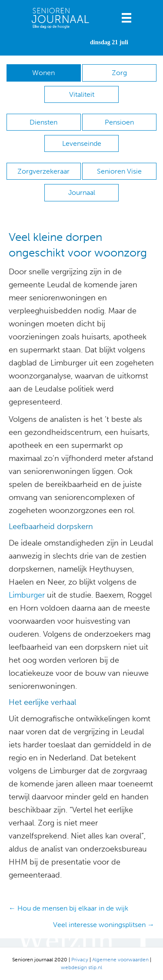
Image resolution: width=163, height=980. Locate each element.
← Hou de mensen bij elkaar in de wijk (68, 908)
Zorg (119, 73)
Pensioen (119, 122)
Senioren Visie (119, 171)
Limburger (27, 595)
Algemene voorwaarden (120, 960)
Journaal (82, 192)
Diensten (43, 122)
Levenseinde (82, 143)
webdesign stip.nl (81, 967)
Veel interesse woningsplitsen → (104, 925)
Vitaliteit (82, 94)
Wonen (43, 73)
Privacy (80, 960)
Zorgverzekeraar (43, 171)
